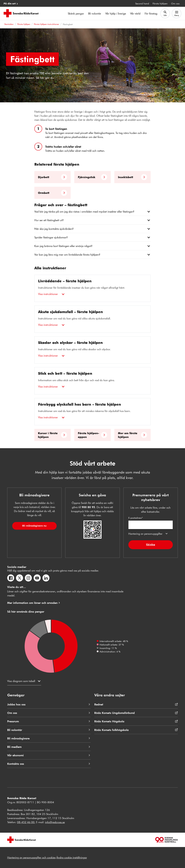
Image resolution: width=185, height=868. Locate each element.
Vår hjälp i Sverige (116, 13)
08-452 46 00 (26, 822)
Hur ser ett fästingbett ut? (49, 220)
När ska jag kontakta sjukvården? (54, 229)
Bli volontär (95, 13)
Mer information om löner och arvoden (32, 603)
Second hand (142, 3)
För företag (151, 13)
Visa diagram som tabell (21, 681)
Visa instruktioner (48, 294)
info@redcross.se (55, 822)
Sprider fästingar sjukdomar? (51, 237)
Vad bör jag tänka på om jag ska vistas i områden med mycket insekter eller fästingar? (84, 211)
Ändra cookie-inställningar (72, 857)
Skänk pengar (76, 13)
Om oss (175, 3)
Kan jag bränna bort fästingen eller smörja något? (63, 246)
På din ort (10, 3)
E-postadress (151, 523)
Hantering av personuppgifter (145, 534)
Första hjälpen (160, 3)
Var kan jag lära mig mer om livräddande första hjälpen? (67, 255)
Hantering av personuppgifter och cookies (31, 857)
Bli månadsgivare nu (34, 526)
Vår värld (135, 13)
